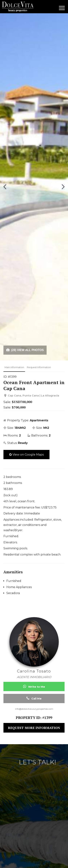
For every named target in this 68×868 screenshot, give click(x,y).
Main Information (14, 367)
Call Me (34, 698)
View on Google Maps (26, 455)
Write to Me (34, 686)
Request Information (39, 367)
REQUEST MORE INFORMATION (34, 728)
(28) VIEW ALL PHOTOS (25, 350)
